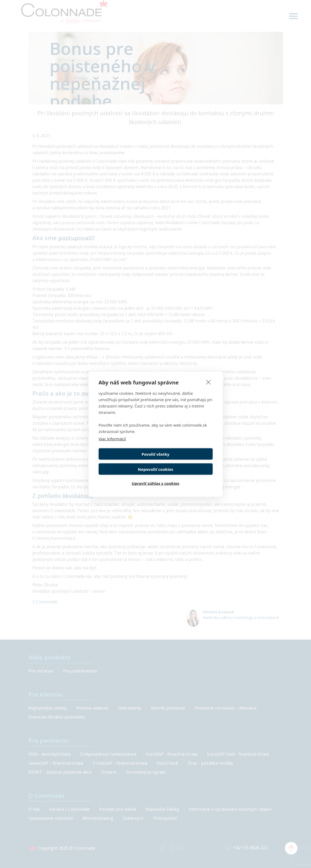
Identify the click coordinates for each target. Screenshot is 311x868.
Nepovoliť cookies (185, 461)
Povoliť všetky (126, 461)
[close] (209, 389)
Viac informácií (112, 445)
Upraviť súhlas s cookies (156, 476)
